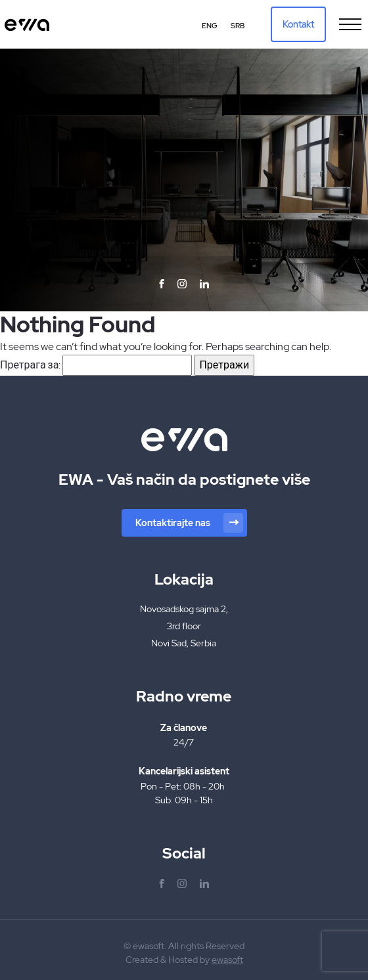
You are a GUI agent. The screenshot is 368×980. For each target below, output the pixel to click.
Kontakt (298, 24)
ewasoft (227, 960)
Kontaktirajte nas (189, 523)
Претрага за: (30, 365)
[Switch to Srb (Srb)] (238, 26)
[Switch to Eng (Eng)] (210, 26)
